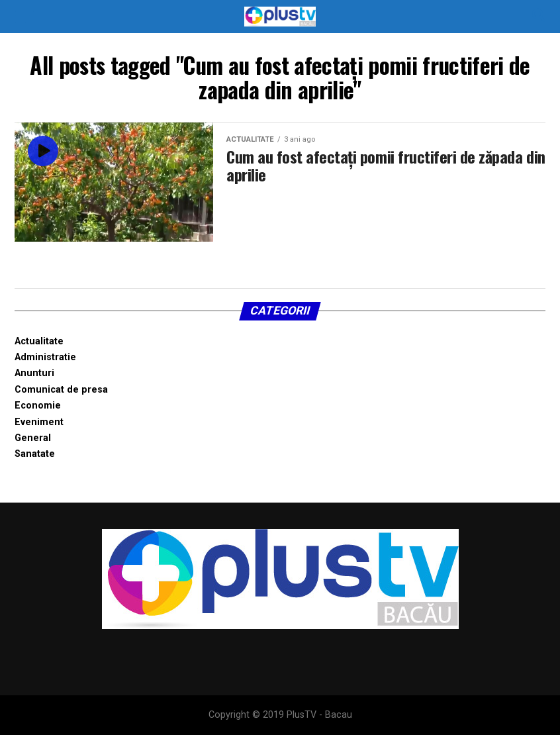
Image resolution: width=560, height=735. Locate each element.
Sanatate (35, 454)
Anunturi (34, 373)
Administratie (45, 357)
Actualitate (39, 341)
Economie (38, 406)
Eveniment (39, 422)
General (33, 438)
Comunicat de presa (61, 390)
